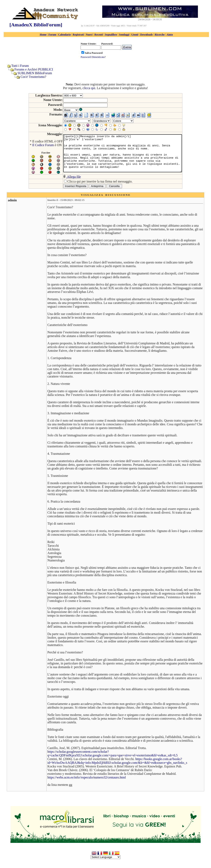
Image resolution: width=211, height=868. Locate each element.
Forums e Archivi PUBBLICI (34, 69)
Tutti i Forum (20, 66)
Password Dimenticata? (93, 57)
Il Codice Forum (36, 145)
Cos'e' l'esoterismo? (33, 77)
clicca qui (89, 88)
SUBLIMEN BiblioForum (35, 73)
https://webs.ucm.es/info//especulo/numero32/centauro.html (87, 781)
